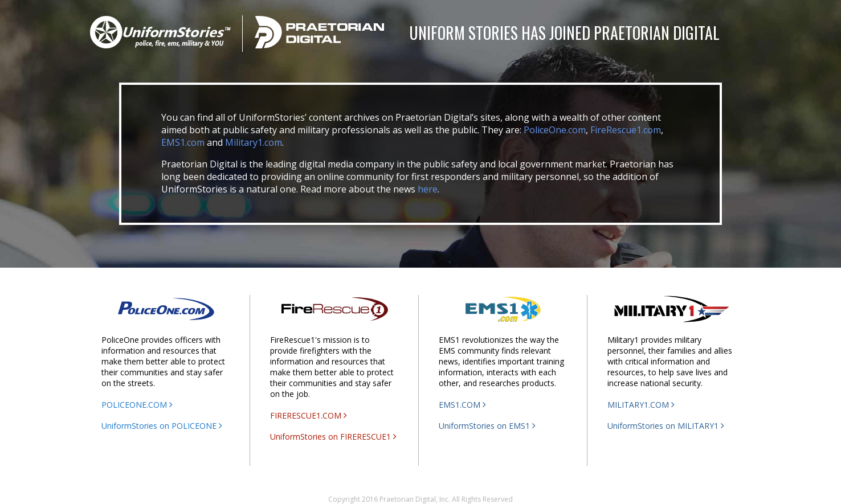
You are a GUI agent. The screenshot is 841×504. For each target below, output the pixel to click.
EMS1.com (183, 142)
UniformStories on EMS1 (487, 426)
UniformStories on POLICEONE (162, 426)
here (428, 189)
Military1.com (254, 142)
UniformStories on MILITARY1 (666, 426)
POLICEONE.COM (137, 405)
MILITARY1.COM (641, 405)
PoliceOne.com (555, 130)
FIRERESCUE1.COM (309, 415)
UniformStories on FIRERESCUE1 (333, 437)
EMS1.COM (462, 405)
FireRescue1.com (626, 130)
